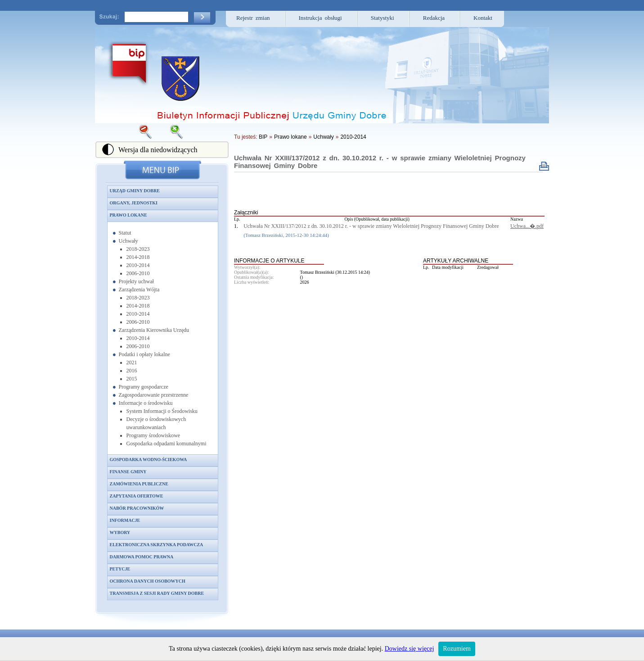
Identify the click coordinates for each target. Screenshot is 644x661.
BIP (263, 137)
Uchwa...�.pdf (527, 226)
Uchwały (128, 241)
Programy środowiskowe (153, 435)
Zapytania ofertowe (137, 496)
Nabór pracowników (137, 508)
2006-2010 (138, 273)
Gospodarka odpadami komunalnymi (167, 444)
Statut (125, 233)
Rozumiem (457, 649)
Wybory (120, 532)
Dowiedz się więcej (410, 649)
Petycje (120, 569)
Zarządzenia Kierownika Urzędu (154, 330)
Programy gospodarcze (144, 387)
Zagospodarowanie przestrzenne (154, 395)
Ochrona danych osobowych (148, 581)
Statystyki (383, 18)
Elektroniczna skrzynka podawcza (157, 545)
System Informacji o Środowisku (162, 411)
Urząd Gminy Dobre (135, 191)
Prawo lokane (128, 215)
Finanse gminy (128, 472)
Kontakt (483, 18)
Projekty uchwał (136, 281)
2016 (132, 371)
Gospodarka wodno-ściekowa (149, 460)
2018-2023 (138, 249)
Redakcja (434, 18)
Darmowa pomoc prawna (142, 557)
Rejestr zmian (253, 18)
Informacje (125, 520)
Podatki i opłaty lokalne (144, 354)
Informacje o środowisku (146, 403)
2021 (132, 362)
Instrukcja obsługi (320, 18)
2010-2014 (138, 265)
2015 (132, 379)
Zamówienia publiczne (139, 484)
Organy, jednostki (134, 203)
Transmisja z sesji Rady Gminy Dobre (157, 593)
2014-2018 (138, 257)
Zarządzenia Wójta (139, 290)
